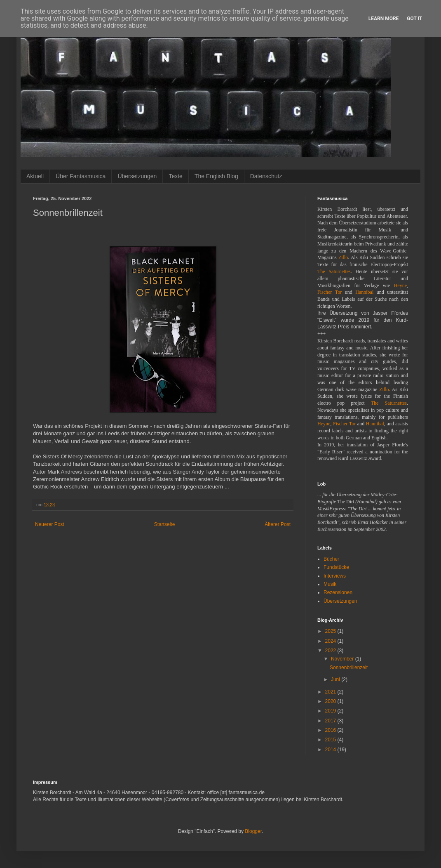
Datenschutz (266, 176)
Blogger (253, 831)
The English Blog (216, 176)
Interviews (335, 576)
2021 (331, 692)
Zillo (343, 257)
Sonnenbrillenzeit (349, 668)
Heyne (400, 285)
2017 (331, 721)
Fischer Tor (330, 292)
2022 (331, 651)
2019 (331, 711)
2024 (331, 641)
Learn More (384, 19)
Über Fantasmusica (81, 176)
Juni (336, 679)
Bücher (331, 559)
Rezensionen (338, 592)
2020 (331, 701)
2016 (331, 730)
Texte (175, 176)
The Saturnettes (334, 271)
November (343, 659)
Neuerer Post (50, 524)
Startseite (165, 524)
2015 (331, 740)
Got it (414, 19)
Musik (330, 584)
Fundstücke (336, 567)
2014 (331, 750)
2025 (331, 631)
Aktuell (35, 176)
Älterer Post (278, 524)
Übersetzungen (137, 176)
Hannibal (364, 292)
